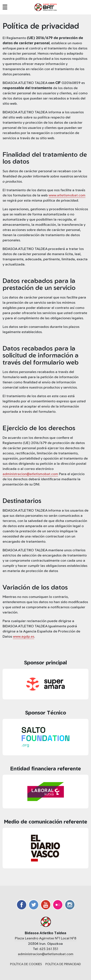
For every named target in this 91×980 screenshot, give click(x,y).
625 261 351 (49, 949)
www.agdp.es (24, 636)
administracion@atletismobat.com (30, 474)
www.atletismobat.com (67, 195)
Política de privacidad (63, 964)
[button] (8, 7)
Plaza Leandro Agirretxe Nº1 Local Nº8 (46, 938)
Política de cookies (26, 964)
